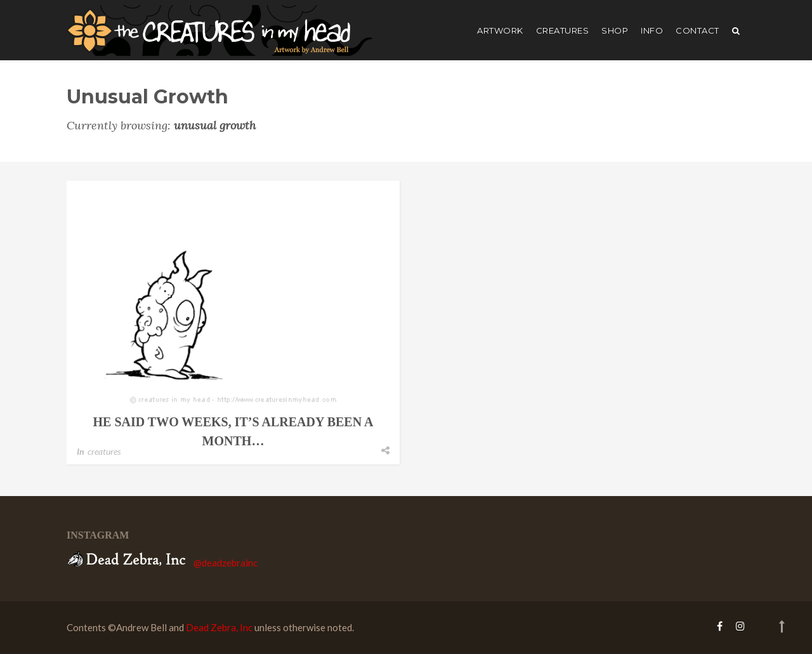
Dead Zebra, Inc (219, 627)
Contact (697, 30)
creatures (563, 30)
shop (615, 30)
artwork (500, 30)
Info (652, 30)
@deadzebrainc (226, 563)
